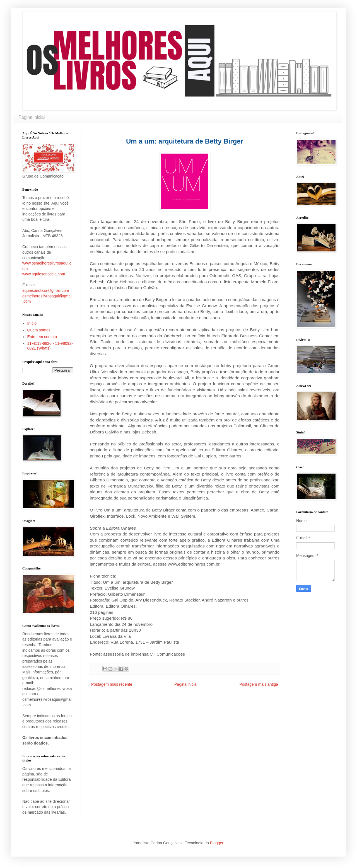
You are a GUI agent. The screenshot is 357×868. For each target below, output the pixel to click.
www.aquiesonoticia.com (44, 274)
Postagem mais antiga (259, 684)
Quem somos (39, 330)
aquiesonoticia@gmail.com (46, 290)
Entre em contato (42, 337)
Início (32, 323)
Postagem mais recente (112, 684)
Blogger (217, 843)
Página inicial (32, 117)
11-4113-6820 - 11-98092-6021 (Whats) (50, 346)
